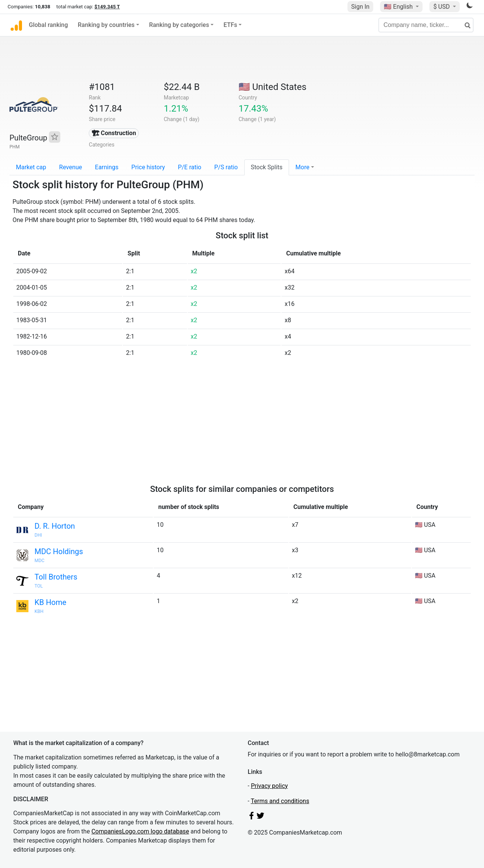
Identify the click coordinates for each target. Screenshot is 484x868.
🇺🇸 (399, 7)
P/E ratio (190, 167)
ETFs (230, 25)
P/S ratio (226, 167)
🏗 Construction (114, 133)
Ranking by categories (179, 25)
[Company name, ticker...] (426, 25)
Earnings (107, 167)
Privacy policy (269, 786)
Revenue (71, 167)
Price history (148, 167)
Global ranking (48, 25)
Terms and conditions (280, 801)
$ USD (442, 7)
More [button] (302, 167)
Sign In (360, 7)
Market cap (31, 167)
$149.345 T (107, 7)
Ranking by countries (106, 25)
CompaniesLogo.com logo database (140, 831)
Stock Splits (267, 167)
